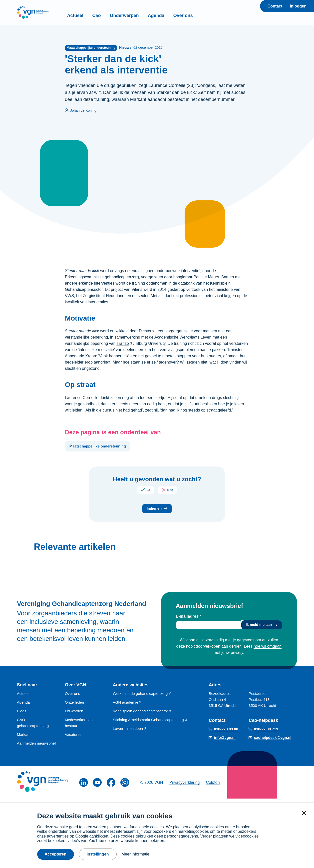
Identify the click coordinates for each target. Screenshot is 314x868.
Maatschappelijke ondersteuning (101, 447)
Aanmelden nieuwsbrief (36, 747)
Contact (275, 6)
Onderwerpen (136, 15)
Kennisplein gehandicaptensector (142, 715)
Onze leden (75, 706)
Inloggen (298, 6)
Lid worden (74, 715)
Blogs (22, 715)
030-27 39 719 (266, 733)
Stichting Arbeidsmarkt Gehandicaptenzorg (150, 724)
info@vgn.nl (225, 741)
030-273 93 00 (226, 733)
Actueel (87, 15)
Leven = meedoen (130, 732)
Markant (24, 738)
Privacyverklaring (185, 786)
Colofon (213, 786)
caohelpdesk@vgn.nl (273, 741)
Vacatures (73, 738)
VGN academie (128, 706)
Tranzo (125, 344)
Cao (109, 15)
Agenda (168, 15)
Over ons (195, 15)
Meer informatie (136, 854)
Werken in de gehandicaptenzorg (142, 697)
